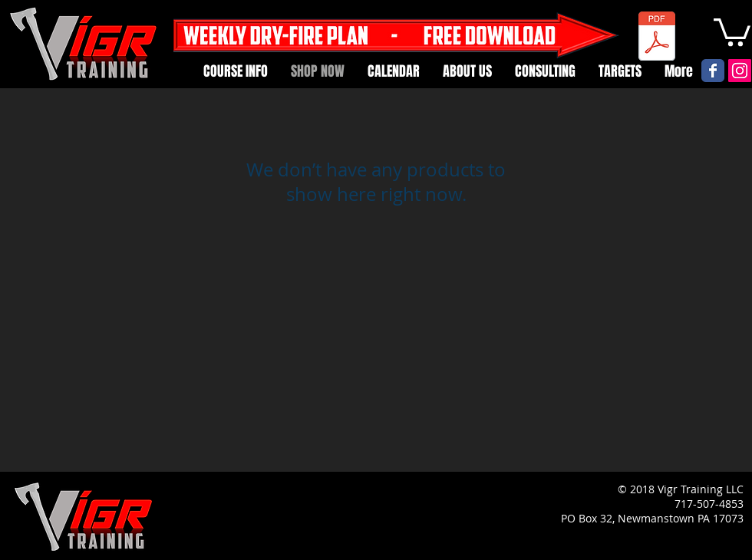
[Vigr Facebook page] (713, 71)
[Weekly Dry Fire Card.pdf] (657, 38)
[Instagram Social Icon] (740, 71)
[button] (732, 31)
